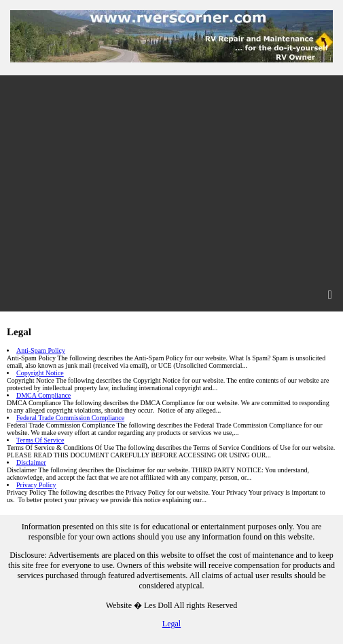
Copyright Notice (40, 373)
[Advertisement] (171, 177)
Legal (171, 624)
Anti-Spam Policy (41, 351)
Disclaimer (31, 462)
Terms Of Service (40, 440)
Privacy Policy (36, 485)
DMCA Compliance (43, 395)
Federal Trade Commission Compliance (70, 418)
